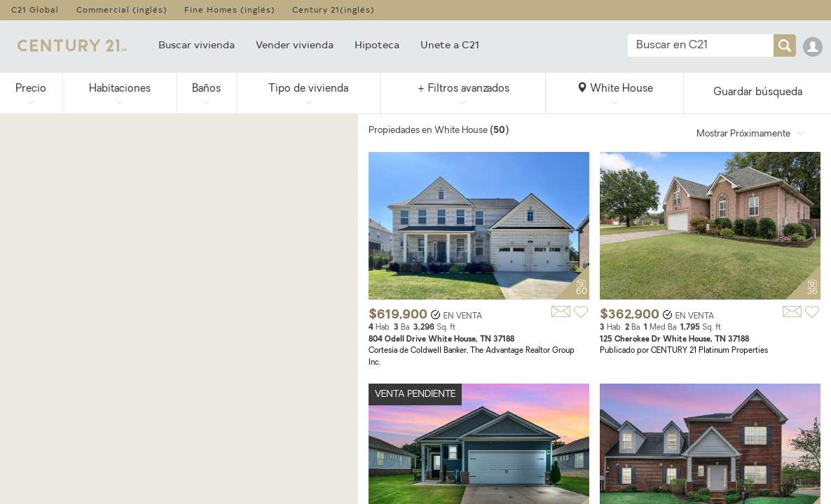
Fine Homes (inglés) (230, 9)
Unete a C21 (450, 44)
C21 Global (35, 9)
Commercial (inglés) (122, 9)
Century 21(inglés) (334, 9)
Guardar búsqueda (758, 93)
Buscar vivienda (197, 44)
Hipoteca (377, 44)
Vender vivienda (295, 44)
